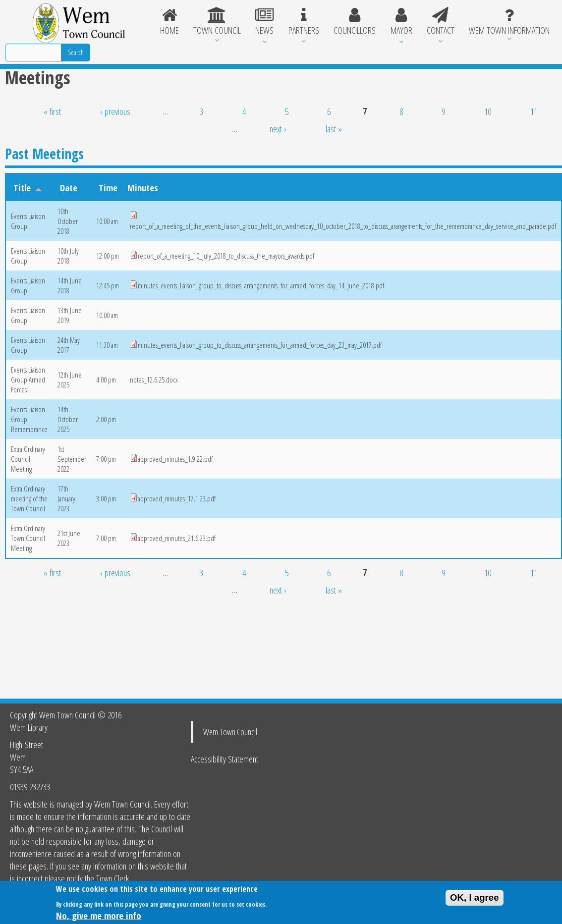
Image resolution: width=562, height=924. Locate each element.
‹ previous (115, 111)
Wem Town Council (230, 732)
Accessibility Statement (225, 759)
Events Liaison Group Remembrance (29, 419)
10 (488, 111)
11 (534, 111)
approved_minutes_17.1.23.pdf (177, 498)
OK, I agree (475, 899)
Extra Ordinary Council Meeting (28, 459)
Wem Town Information (509, 22)
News (265, 22)
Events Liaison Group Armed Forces (28, 380)
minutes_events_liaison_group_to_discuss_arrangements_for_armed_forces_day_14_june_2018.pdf (261, 285)
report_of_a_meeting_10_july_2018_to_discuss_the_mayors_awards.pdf (226, 256)
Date (69, 188)
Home (169, 22)
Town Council (217, 22)
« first (52, 111)
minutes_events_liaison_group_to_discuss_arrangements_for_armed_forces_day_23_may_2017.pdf (260, 345)
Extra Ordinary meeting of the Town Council (29, 498)
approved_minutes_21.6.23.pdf (177, 538)
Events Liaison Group (28, 221)
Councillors (354, 22)
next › (278, 129)
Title (28, 188)
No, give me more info (99, 917)
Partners (304, 22)
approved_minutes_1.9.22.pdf (175, 459)
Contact (440, 22)
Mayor (401, 22)
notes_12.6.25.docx (154, 380)
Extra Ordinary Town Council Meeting (28, 538)
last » (334, 129)
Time (108, 188)
